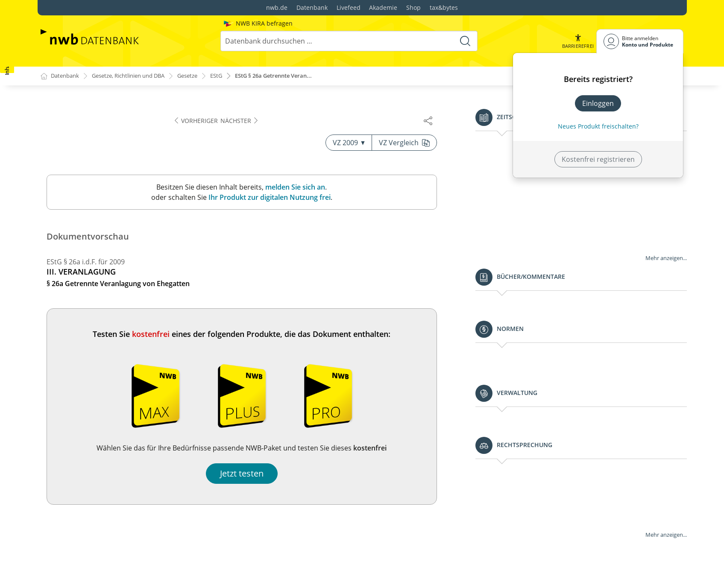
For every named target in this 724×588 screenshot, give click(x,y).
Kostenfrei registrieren (598, 159)
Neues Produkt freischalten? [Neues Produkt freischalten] (598, 126)
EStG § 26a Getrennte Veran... (295, 76)
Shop (413, 7)
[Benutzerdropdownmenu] (640, 41)
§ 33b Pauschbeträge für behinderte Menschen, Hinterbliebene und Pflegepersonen (124, 415)
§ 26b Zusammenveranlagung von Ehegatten (119, 163)
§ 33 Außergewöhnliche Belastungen (106, 373)
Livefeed (349, 7)
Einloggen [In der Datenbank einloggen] (598, 103)
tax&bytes (444, 7)
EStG (233, 76)
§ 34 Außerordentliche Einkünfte (99, 448)
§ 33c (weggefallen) (78, 434)
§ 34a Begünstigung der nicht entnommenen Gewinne (119, 467)
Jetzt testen (489, 474)
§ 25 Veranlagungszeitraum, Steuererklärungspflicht (131, 122)
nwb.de (277, 7)
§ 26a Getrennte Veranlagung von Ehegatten (119, 149)
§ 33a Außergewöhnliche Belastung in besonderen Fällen (128, 392)
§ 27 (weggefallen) (76, 201)
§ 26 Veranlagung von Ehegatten (99, 136)
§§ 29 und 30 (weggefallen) (89, 238)
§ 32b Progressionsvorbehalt (94, 311)
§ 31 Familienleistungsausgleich (98, 270)
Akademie (383, 7)
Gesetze (202, 76)
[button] (577, 41)
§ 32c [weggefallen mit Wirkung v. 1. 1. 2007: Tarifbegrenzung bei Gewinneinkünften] (128, 330)
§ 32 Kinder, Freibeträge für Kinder (103, 284)
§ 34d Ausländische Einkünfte (102, 565)
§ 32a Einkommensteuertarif (93, 298)
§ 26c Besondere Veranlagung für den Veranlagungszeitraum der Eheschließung (115, 182)
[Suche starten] (465, 41)
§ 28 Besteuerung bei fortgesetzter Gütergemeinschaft (103, 219)
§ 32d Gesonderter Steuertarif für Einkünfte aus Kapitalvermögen (124, 354)
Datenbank (312, 7)
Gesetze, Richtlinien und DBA (136, 76)
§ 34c (63, 552)
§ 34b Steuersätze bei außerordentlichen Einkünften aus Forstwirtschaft (131, 491)
